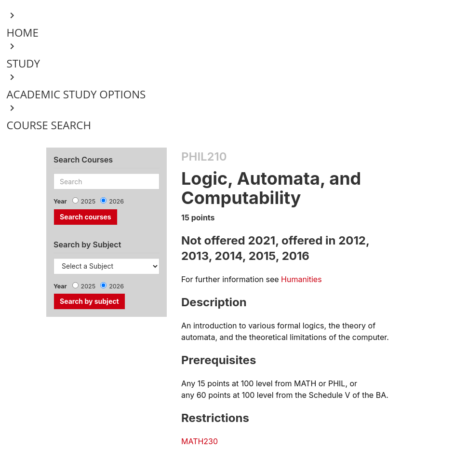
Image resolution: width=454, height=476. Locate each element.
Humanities (301, 279)
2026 (116, 201)
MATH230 (200, 441)
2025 (88, 201)
